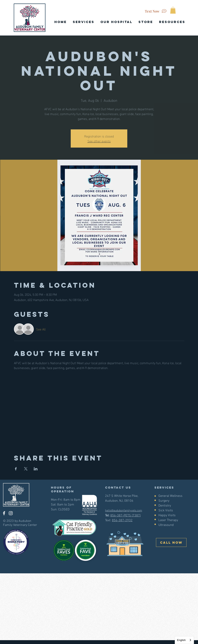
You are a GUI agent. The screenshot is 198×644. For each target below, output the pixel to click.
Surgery (164, 501)
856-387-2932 (122, 520)
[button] (173, 10)
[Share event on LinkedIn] (36, 469)
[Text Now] (156, 11)
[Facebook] (4, 513)
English (181, 640)
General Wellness (170, 496)
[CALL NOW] (171, 542)
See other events (99, 141)
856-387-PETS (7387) (125, 516)
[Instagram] (11, 513)
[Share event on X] (26, 469)
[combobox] (184, 640)
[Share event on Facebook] (16, 469)
